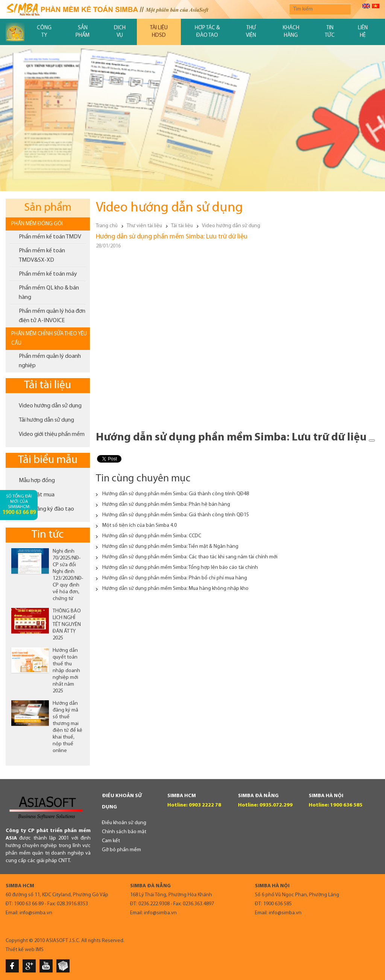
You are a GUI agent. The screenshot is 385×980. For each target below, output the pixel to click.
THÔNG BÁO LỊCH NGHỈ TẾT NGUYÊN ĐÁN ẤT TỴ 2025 (67, 625)
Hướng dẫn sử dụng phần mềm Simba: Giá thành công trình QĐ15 (176, 515)
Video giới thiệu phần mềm (52, 434)
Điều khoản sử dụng (124, 823)
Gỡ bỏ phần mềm (121, 850)
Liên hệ (363, 32)
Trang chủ (107, 226)
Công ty (44, 32)
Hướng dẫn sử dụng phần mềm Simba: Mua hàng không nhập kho (175, 589)
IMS (40, 950)
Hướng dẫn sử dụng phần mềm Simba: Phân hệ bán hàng (166, 504)
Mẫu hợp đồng (37, 481)
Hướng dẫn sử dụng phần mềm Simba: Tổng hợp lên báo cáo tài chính (180, 568)
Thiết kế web (20, 950)
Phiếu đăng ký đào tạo (46, 509)
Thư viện (251, 32)
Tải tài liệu (48, 385)
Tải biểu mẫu (48, 460)
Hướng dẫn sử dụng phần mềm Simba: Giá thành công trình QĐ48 (176, 494)
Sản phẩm (83, 32)
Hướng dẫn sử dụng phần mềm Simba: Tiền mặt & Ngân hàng (170, 547)
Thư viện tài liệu (144, 226)
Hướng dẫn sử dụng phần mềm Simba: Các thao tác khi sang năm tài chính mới (190, 557)
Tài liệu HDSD (159, 32)
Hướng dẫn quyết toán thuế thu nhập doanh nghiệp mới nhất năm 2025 (66, 671)
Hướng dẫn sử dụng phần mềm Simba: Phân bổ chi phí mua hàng (175, 578)
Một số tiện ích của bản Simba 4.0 (139, 525)
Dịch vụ (120, 32)
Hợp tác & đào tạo (207, 32)
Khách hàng (291, 32)
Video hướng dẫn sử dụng (50, 406)
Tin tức (330, 32)
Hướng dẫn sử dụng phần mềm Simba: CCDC (152, 536)
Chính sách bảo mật (124, 832)
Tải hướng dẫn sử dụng (46, 420)
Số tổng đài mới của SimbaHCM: (19, 505)
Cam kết (111, 841)
